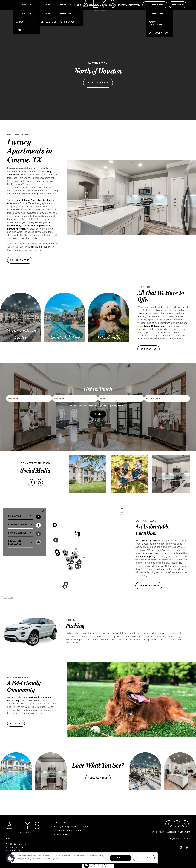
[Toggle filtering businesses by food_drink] (38, 517)
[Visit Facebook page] (31, 483)
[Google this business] (185, 824)
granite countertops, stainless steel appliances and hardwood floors (30, 226)
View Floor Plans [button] (98, 83)
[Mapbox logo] (7, 598)
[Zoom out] (122, 512)
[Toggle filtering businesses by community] (38, 542)
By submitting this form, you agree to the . (98, 406)
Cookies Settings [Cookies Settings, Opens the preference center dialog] (144, 858)
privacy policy (117, 406)
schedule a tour (39, 247)
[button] (155, 5)
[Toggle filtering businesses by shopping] (38, 534)
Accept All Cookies (121, 858)
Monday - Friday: (62, 826)
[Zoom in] (122, 508)
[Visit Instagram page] (39, 483)
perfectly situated (151, 541)
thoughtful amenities (154, 326)
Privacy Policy (158, 832)
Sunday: (58, 834)
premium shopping (145, 556)
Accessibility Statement (179, 832)
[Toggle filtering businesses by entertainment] (38, 525)
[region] (84, 858)
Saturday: (58, 830)
